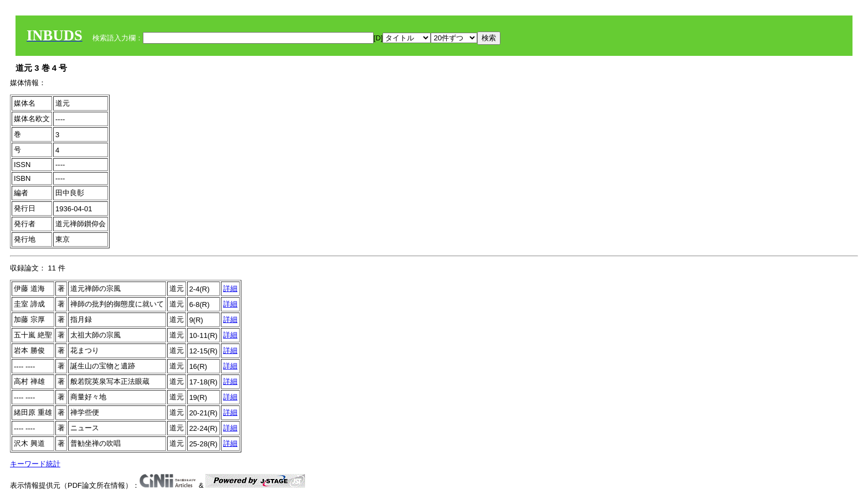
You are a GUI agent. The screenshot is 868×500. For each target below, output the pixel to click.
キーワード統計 (35, 464)
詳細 (230, 288)
